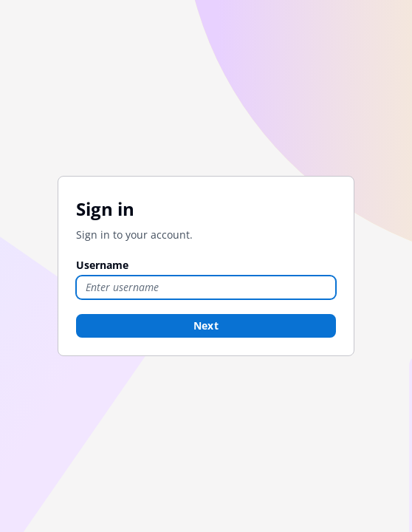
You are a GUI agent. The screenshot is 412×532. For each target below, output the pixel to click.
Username (102, 265)
